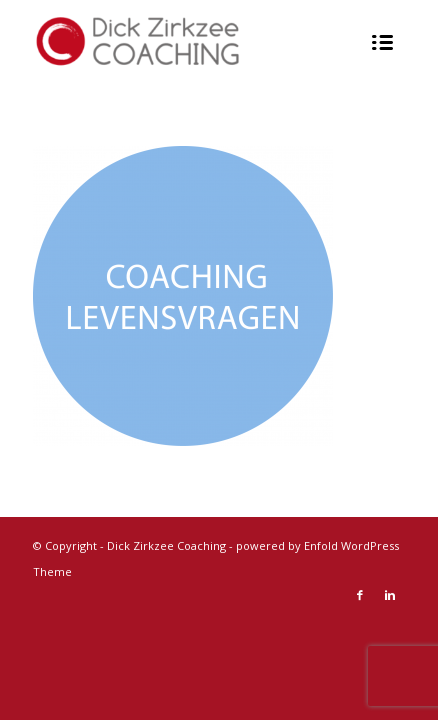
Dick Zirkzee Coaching (166, 545)
